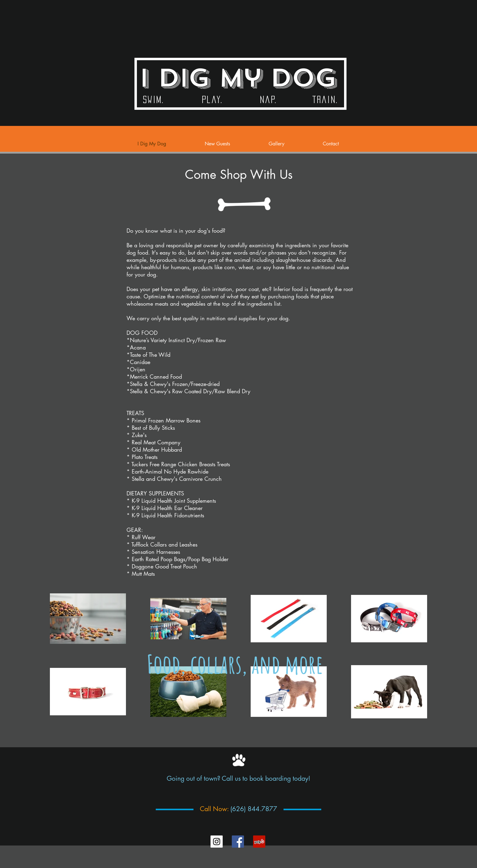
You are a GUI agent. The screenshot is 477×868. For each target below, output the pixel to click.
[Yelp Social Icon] (259, 842)
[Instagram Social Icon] (217, 842)
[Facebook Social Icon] (238, 842)
